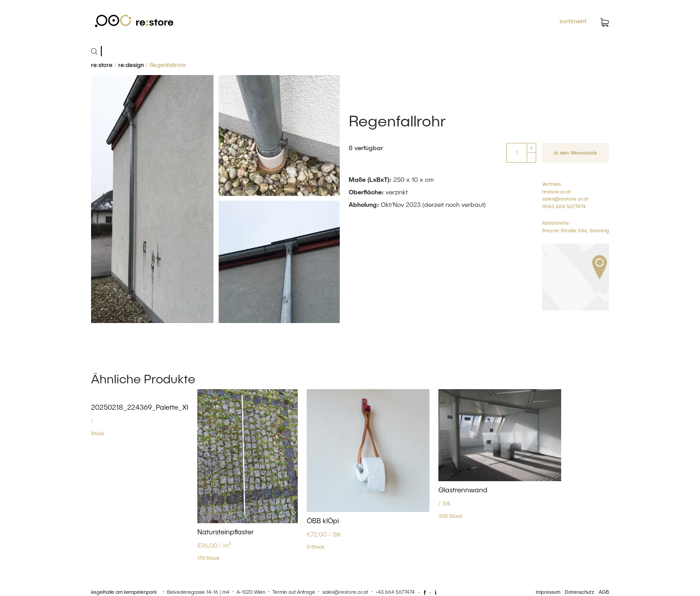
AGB (604, 592)
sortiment (573, 21)
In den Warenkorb (575, 153)
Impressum (548, 592)
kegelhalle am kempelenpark (124, 592)
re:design (131, 65)
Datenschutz (579, 592)
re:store (102, 65)
